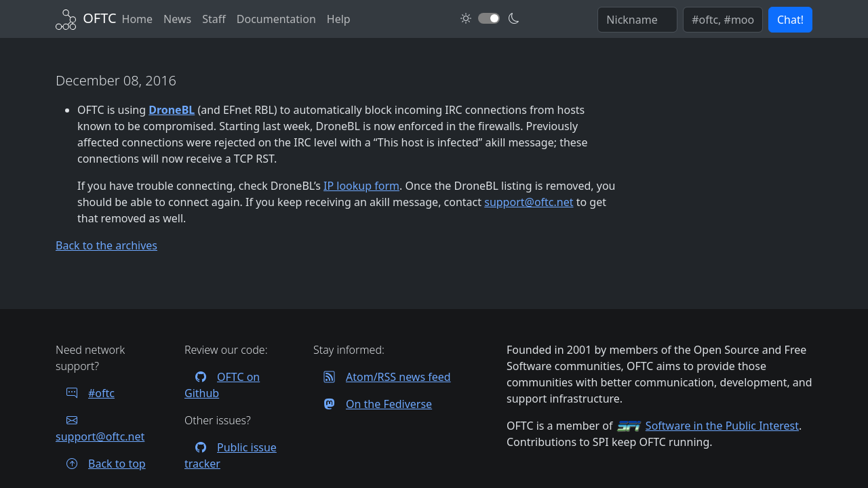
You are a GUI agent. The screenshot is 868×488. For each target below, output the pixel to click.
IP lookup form (361, 186)
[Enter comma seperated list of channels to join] (723, 20)
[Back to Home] (86, 18)
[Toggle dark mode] (489, 18)
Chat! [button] (790, 20)
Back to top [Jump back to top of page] (101, 464)
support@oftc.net (529, 202)
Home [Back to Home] (138, 19)
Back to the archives (106, 245)
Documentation (276, 19)
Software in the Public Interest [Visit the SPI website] (722, 426)
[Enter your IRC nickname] (637, 20)
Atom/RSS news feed (382, 377)
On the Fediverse (373, 404)
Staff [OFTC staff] (214, 19)
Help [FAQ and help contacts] (339, 19)
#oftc (85, 393)
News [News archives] (177, 19)
